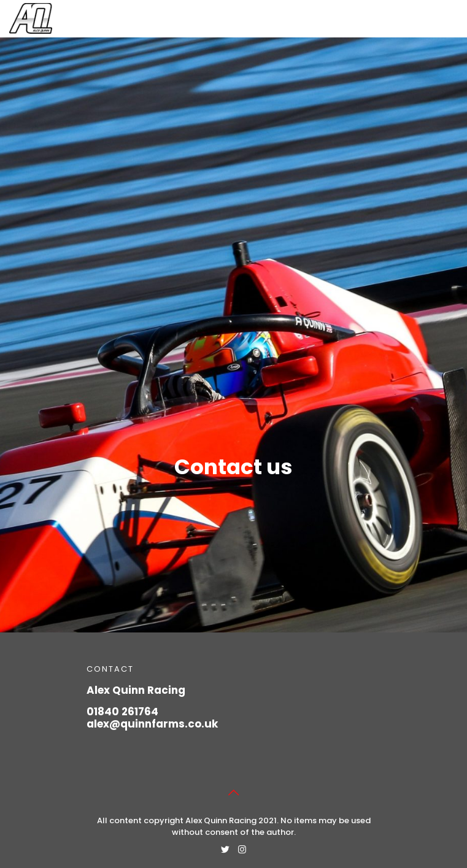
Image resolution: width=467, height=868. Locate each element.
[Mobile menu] (450, 18)
